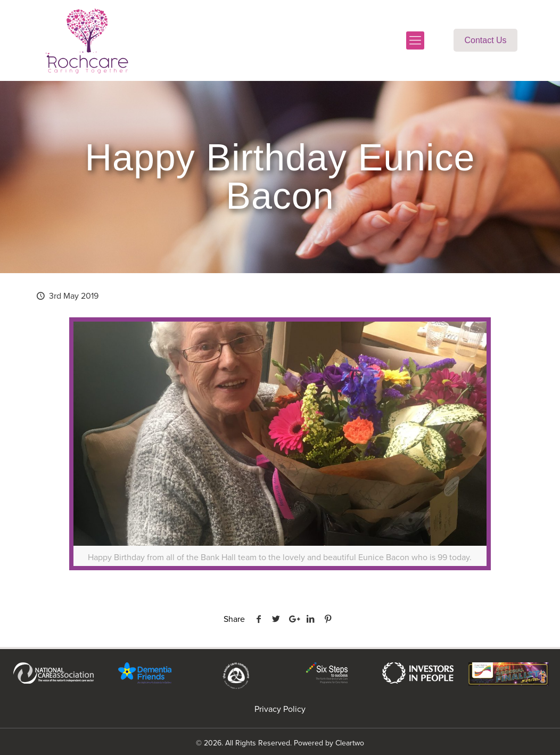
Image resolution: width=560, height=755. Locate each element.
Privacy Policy (280, 709)
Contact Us (485, 40)
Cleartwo (350, 743)
